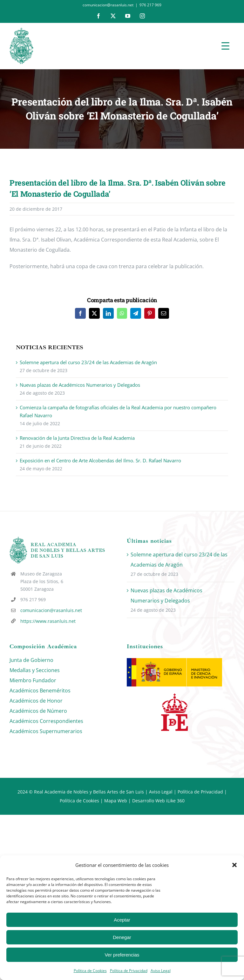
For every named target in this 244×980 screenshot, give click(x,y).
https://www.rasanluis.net (48, 621)
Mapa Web (116, 801)
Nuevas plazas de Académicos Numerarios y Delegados (80, 385)
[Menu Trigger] (225, 46)
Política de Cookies (90, 971)
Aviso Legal (161, 971)
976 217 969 (150, 5)
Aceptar (122, 920)
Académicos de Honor (36, 701)
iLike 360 (175, 801)
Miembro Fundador (33, 680)
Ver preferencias (122, 955)
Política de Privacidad (129, 971)
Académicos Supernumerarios (46, 731)
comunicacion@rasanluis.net (51, 610)
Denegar (122, 937)
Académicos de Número (38, 711)
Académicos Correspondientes (46, 721)
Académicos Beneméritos (40, 691)
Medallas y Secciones (35, 670)
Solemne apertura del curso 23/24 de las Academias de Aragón (88, 362)
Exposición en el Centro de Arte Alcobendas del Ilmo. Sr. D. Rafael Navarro (100, 460)
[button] (234, 865)
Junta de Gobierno (31, 660)
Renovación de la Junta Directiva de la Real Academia (77, 438)
